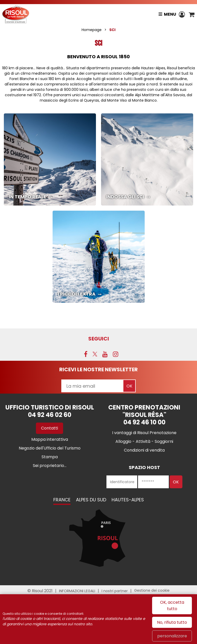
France (62, 500)
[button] (192, 14)
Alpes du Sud (91, 500)
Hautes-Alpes (128, 500)
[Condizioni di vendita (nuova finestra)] (144, 450)
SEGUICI (99, 339)
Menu (170, 14)
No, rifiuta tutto (172, 622)
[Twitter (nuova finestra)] (95, 354)
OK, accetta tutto (172, 606)
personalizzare (172, 636)
